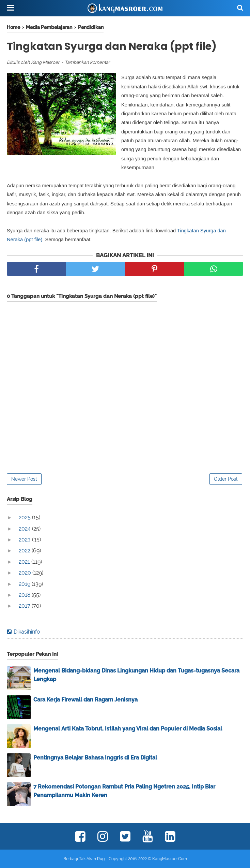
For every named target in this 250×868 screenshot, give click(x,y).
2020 (26, 573)
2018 (25, 595)
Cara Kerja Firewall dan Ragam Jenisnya (85, 700)
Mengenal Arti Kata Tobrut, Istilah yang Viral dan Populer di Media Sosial (128, 729)
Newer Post (24, 479)
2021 (25, 562)
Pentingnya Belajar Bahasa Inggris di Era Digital (95, 758)
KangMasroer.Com (170, 859)
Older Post (226, 479)
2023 (25, 540)
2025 (25, 517)
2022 (25, 551)
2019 (25, 584)
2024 (25, 529)
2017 (25, 606)
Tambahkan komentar (87, 62)
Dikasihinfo (27, 632)
